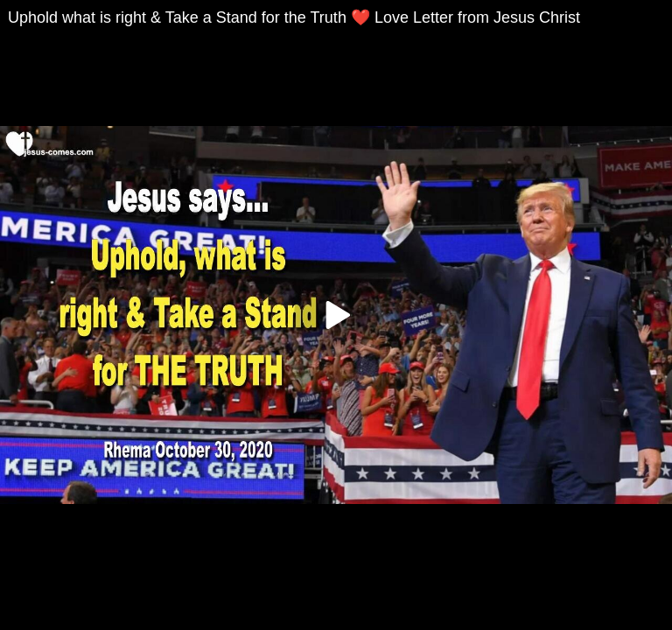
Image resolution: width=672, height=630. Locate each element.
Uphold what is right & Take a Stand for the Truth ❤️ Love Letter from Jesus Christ (294, 17)
